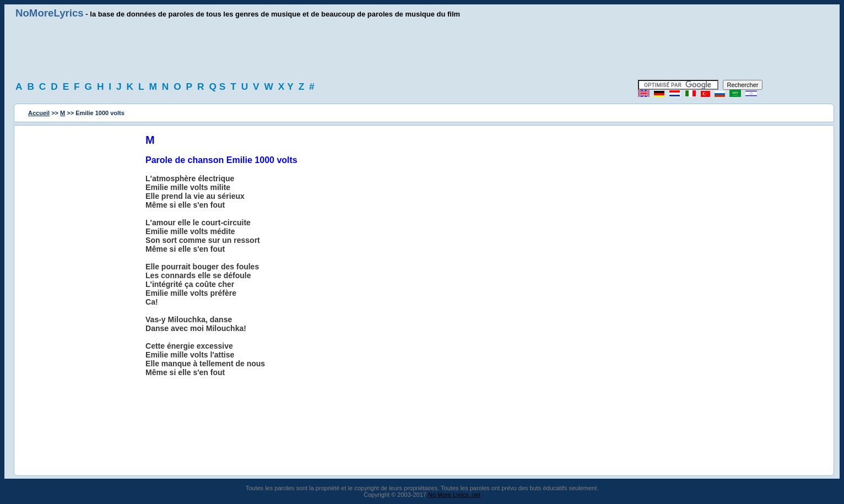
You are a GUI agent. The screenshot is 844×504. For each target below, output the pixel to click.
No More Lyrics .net (454, 495)
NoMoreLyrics (50, 13)
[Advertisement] (422, 50)
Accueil (39, 113)
